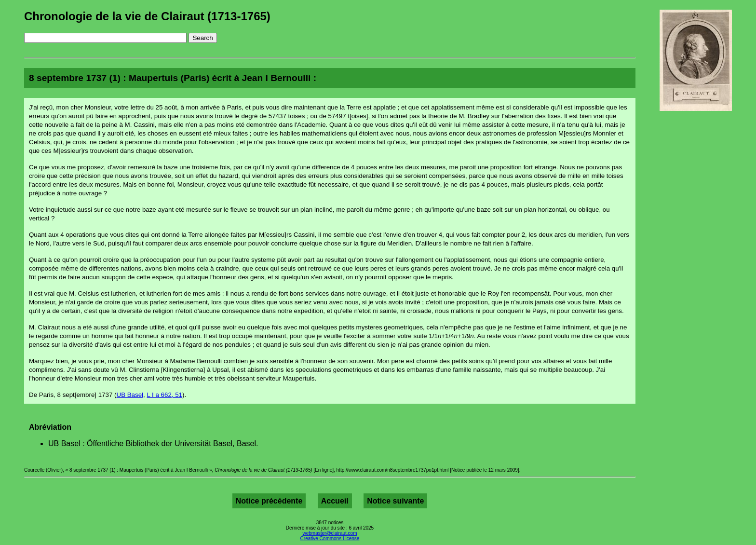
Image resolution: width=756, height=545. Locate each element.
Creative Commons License (330, 538)
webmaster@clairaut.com (330, 533)
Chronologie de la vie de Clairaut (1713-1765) (147, 16)
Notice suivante (395, 501)
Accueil (335, 501)
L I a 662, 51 (164, 395)
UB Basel (130, 395)
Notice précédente (269, 501)
